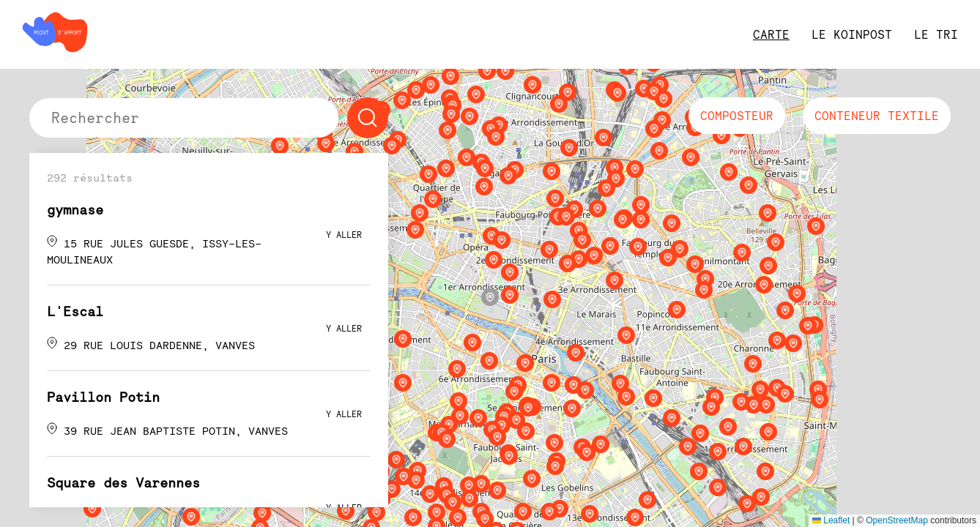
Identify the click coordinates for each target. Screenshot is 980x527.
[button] (490, 297)
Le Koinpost (852, 34)
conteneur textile (877, 116)
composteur (737, 116)
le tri (936, 34)
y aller (344, 235)
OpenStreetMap (897, 520)
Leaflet (831, 520)
